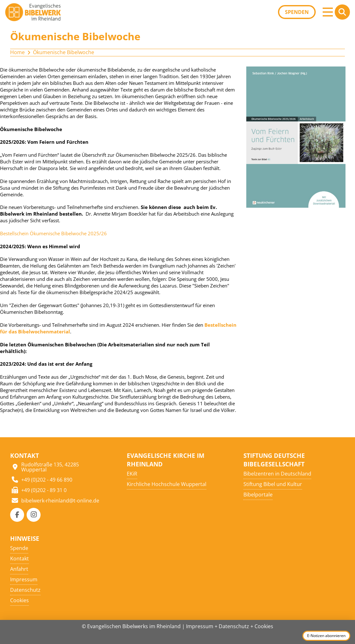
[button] (328, 12)
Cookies (264, 626)
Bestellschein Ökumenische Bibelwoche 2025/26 (53, 233)
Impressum (200, 626)
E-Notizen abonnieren (326, 636)
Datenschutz (234, 626)
